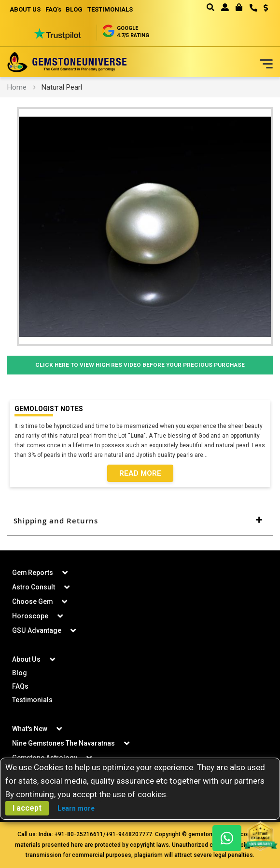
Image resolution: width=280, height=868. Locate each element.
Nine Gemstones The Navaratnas (64, 743)
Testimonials (33, 700)
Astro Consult (34, 587)
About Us (26, 659)
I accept (27, 808)
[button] (262, 9)
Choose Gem (33, 601)
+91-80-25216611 (79, 834)
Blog (20, 673)
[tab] (140, 521)
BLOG (75, 9)
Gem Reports (33, 573)
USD (266, 8)
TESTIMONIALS (111, 9)
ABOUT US (25, 9)
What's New (30, 729)
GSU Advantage (36, 630)
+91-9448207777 (129, 834)
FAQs (20, 686)
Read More (140, 473)
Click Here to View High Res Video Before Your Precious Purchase (140, 365)
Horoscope (30, 616)
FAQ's (53, 9)
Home (17, 87)
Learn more (76, 808)
